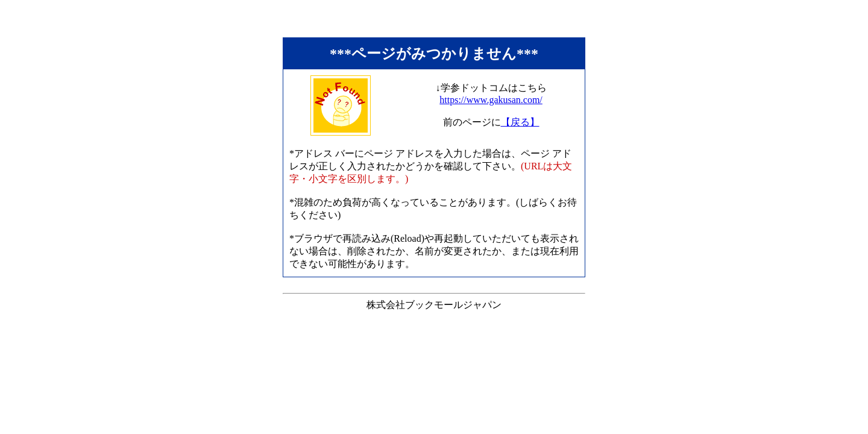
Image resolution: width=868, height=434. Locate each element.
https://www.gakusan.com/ (491, 100)
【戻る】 (520, 122)
